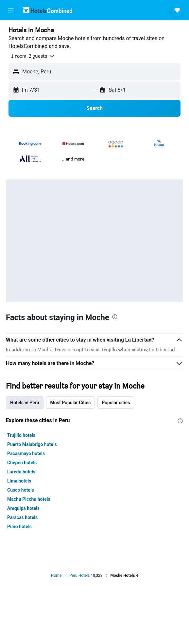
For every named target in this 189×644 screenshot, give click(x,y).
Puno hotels (19, 527)
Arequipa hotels (23, 508)
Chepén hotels (22, 463)
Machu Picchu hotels (29, 499)
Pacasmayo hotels (26, 453)
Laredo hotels (21, 472)
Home (56, 575)
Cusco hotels (21, 490)
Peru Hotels (79, 575)
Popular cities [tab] (116, 403)
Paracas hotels (22, 517)
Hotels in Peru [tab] (25, 403)
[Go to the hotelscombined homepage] (48, 10)
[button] (11, 10)
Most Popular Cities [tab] (71, 403)
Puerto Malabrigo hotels (32, 444)
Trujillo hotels (21, 435)
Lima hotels (19, 481)
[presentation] (115, 317)
